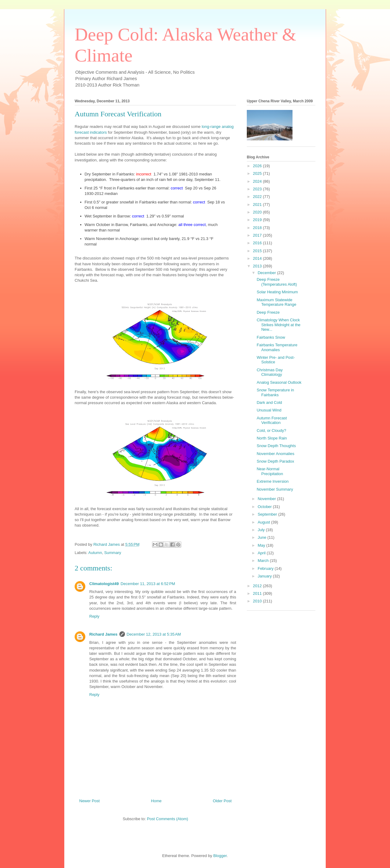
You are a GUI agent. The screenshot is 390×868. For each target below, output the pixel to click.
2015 (258, 251)
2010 (258, 601)
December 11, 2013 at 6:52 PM (148, 584)
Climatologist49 (104, 584)
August (264, 522)
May (262, 545)
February (266, 568)
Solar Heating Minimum (277, 292)
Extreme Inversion (273, 481)
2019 (258, 220)
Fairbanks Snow (271, 337)
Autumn (95, 553)
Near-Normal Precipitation (270, 471)
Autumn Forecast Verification (272, 420)
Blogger (220, 856)
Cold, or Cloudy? (271, 430)
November (268, 499)
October (265, 507)
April (262, 553)
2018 (258, 228)
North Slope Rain (272, 438)
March (264, 561)
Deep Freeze (268, 312)
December (268, 273)
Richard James (103, 634)
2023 (258, 189)
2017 (258, 235)
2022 (258, 197)
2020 (258, 212)
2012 (258, 586)
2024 (258, 181)
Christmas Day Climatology (269, 372)
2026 (258, 166)
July (262, 530)
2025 (258, 173)
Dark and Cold (269, 402)
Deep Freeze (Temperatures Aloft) (277, 282)
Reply (94, 616)
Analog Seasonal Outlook (279, 382)
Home (156, 801)
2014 (258, 258)
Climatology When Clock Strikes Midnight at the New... (278, 325)
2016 (258, 243)
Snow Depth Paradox (275, 461)
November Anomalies (275, 454)
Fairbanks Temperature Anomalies (277, 347)
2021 (258, 205)
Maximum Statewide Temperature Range (276, 302)
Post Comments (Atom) (167, 819)
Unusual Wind (269, 410)
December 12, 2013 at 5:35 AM (154, 634)
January (265, 576)
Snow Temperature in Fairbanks (275, 392)
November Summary (275, 489)
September (268, 514)
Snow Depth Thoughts (276, 446)
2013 (258, 266)
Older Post (222, 801)
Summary (113, 553)
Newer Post (89, 801)
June (263, 537)
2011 (258, 593)
